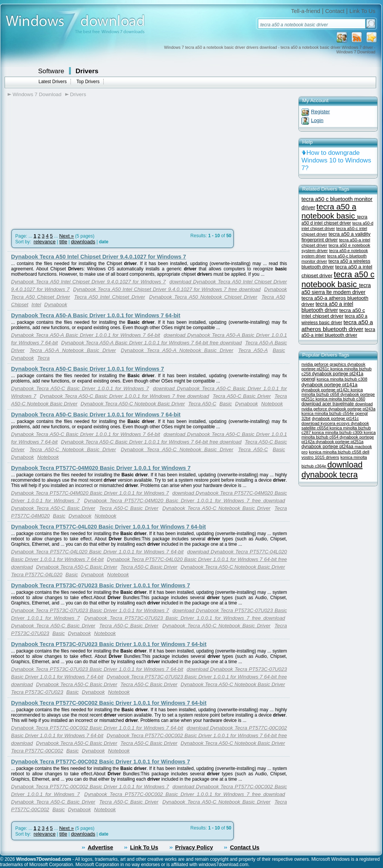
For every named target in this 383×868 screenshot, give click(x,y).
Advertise (100, 847)
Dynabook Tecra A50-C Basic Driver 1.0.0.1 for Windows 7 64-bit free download (151, 442)
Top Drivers (88, 82)
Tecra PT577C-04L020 (37, 575)
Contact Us (244, 847)
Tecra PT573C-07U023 (37, 692)
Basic (279, 350)
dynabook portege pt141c (335, 418)
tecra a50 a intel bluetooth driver (327, 307)
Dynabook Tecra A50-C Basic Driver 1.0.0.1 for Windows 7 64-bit (96, 415)
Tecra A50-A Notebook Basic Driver (73, 350)
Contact (335, 11)
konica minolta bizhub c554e (328, 413)
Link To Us (362, 11)
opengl (308, 379)
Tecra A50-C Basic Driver (242, 396)
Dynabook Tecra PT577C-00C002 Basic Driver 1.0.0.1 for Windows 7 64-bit (109, 703)
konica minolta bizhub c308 (342, 379)
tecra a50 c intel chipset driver (333, 313)
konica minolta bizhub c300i (338, 432)
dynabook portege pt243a (352, 409)
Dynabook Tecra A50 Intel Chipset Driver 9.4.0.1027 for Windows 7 (99, 257)
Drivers (87, 71)
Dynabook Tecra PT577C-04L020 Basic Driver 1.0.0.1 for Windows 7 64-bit (108, 527)
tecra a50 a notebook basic (329, 211)
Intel (36, 305)
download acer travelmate (328, 404)
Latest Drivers (53, 82)
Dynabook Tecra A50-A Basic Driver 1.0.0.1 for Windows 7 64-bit (96, 315)
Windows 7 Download (37, 94)
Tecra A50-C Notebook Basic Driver (73, 449)
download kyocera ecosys (326, 423)
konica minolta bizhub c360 (340, 399)
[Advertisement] (72, 161)
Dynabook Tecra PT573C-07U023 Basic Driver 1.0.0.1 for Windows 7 (101, 585)
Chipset (20, 305)
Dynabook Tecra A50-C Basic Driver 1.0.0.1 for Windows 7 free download (125, 396)
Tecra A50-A (253, 350)
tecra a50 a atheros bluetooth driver (337, 325)
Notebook (272, 404)
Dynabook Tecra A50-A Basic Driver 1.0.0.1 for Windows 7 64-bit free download (152, 343)
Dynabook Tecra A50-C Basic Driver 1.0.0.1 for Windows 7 (87, 369)
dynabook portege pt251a (340, 442)
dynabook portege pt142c (326, 390)
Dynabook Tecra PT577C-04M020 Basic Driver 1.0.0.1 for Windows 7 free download (185, 501)
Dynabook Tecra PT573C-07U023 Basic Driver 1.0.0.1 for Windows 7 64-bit (109, 644)
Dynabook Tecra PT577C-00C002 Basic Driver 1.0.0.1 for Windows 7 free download (185, 794)
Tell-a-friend (306, 11)
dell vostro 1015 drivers (335, 454)
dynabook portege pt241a (338, 374)
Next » (67, 236)
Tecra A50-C (202, 404)
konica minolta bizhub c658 (332, 392)
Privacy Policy (194, 847)
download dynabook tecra (332, 470)
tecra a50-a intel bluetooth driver (338, 332)
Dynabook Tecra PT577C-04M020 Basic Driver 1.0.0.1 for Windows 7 (101, 468)
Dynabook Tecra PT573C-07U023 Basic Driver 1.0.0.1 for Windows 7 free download (185, 618)
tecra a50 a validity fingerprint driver (336, 237)
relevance (45, 242)
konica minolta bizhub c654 (339, 435)
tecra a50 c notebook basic (338, 279)
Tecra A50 (273, 297)
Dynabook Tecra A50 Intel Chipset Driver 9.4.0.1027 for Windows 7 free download (167, 289)
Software (51, 71)
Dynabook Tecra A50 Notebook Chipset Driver (203, 297)
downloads (83, 242)
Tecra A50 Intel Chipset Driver (110, 297)
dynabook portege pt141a (329, 385)
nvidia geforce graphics (324, 364)
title (63, 242)
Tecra (43, 358)
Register (321, 112)
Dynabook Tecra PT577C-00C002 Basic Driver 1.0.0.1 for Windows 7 (101, 762)
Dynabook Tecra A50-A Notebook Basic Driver (177, 350)
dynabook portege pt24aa (328, 447)
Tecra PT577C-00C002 (37, 751)
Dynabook (56, 305)
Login (317, 120)
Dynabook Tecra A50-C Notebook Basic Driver (133, 404)
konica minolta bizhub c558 (336, 452)
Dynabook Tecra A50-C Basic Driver (53, 508)
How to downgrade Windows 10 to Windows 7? (336, 160)
